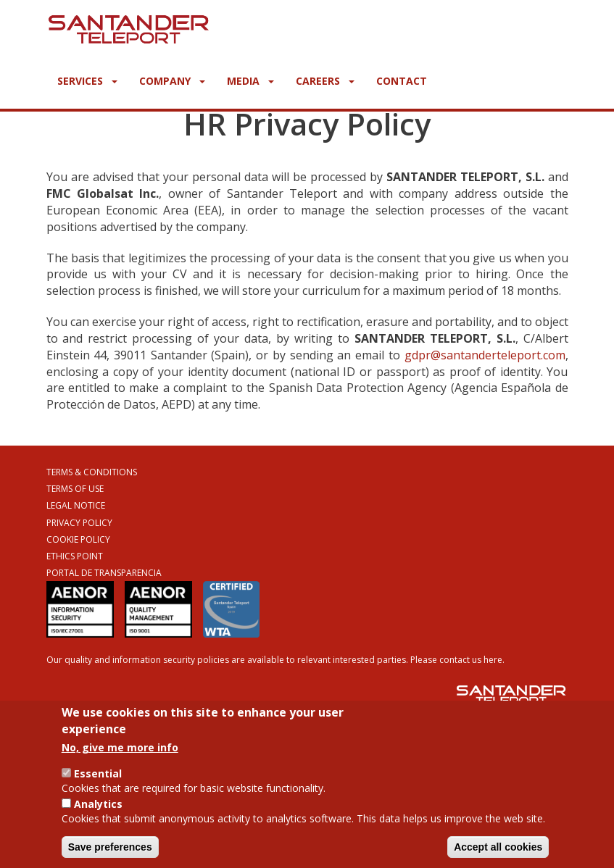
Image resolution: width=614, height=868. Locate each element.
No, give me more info (120, 747)
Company (172, 81)
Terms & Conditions (92, 472)
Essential (98, 773)
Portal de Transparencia (104, 573)
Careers (325, 81)
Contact (402, 81)
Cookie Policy (78, 539)
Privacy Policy (79, 523)
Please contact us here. (457, 660)
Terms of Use (75, 489)
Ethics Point (75, 556)
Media (250, 81)
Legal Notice (76, 505)
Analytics (98, 804)
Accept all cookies (498, 847)
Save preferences (110, 847)
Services (87, 81)
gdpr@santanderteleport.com (485, 355)
